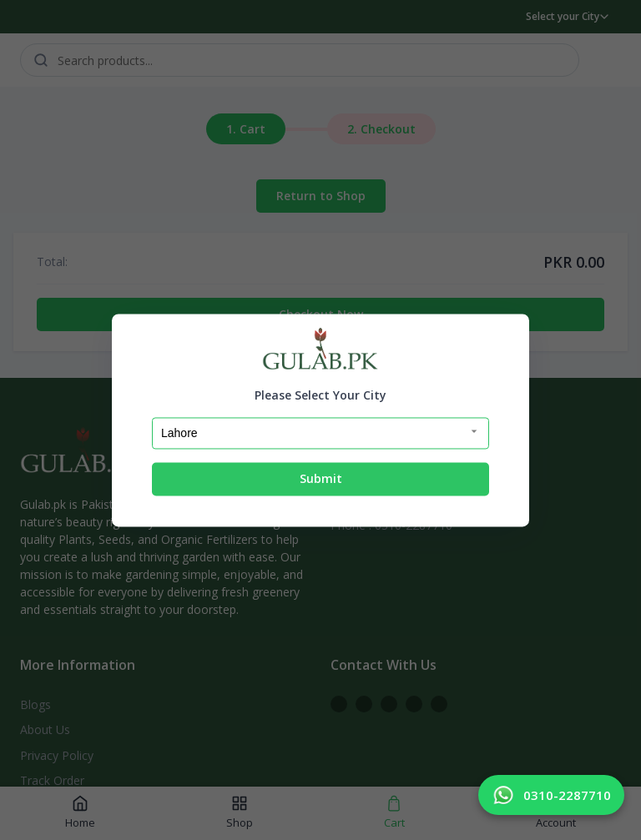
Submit (321, 479)
